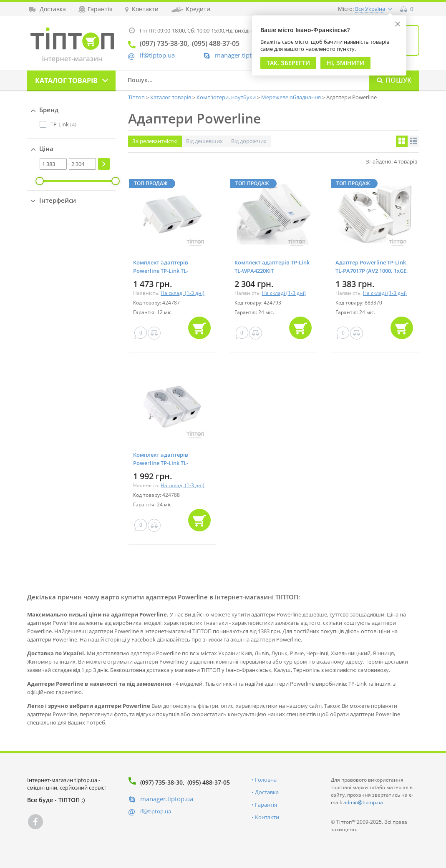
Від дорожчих (249, 141)
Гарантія (266, 805)
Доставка (267, 792)
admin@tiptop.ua (363, 802)
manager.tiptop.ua (241, 55)
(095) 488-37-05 (209, 782)
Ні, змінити (345, 63)
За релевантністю (155, 141)
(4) (63, 124)
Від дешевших (204, 141)
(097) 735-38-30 (161, 782)
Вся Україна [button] (370, 9)
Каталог (66, 81)
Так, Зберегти (288, 63)
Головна (266, 780)
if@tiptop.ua (156, 811)
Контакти (267, 817)
